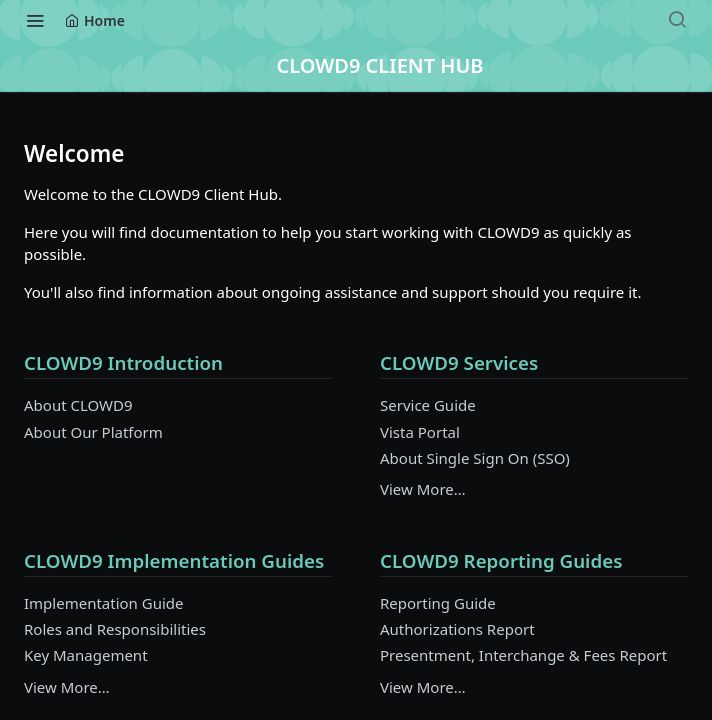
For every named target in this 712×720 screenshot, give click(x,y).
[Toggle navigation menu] (35, 20)
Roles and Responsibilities (115, 629)
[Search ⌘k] (677, 20)
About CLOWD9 (78, 405)
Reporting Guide (438, 603)
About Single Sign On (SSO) (475, 458)
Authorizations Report (457, 629)
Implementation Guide (104, 603)
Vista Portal (420, 432)
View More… (423, 489)
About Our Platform (93, 432)
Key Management (86, 655)
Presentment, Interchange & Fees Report (523, 655)
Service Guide (428, 405)
